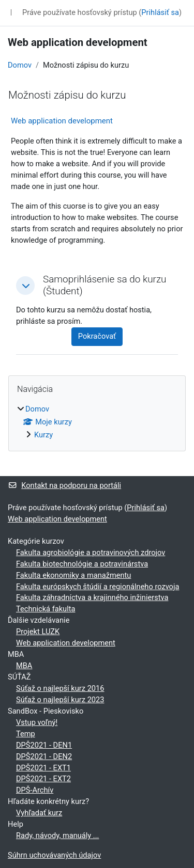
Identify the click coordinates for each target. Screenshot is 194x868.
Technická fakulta (46, 609)
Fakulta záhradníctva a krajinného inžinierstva (92, 597)
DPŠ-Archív (35, 790)
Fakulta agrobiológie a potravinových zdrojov (91, 553)
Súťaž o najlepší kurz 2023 (60, 700)
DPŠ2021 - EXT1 (43, 768)
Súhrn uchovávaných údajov (54, 855)
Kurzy (43, 435)
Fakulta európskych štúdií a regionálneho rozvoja (98, 587)
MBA (24, 666)
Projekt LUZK (38, 632)
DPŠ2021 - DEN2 (44, 756)
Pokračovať (97, 336)
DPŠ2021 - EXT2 (43, 779)
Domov (20, 65)
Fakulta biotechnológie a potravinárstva (82, 564)
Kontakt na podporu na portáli (64, 485)
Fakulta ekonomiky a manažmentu (73, 575)
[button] (25, 286)
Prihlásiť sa (160, 12)
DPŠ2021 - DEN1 (44, 745)
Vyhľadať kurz (39, 813)
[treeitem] (97, 422)
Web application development (62, 121)
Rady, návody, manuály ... (57, 835)
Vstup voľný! (37, 722)
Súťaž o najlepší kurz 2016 (60, 688)
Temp (26, 734)
